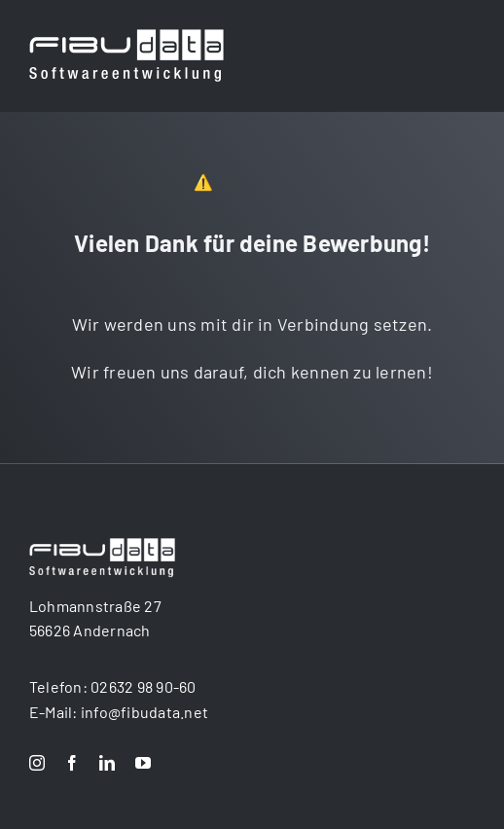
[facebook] (72, 763)
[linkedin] (107, 763)
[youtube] (143, 763)
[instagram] (37, 763)
